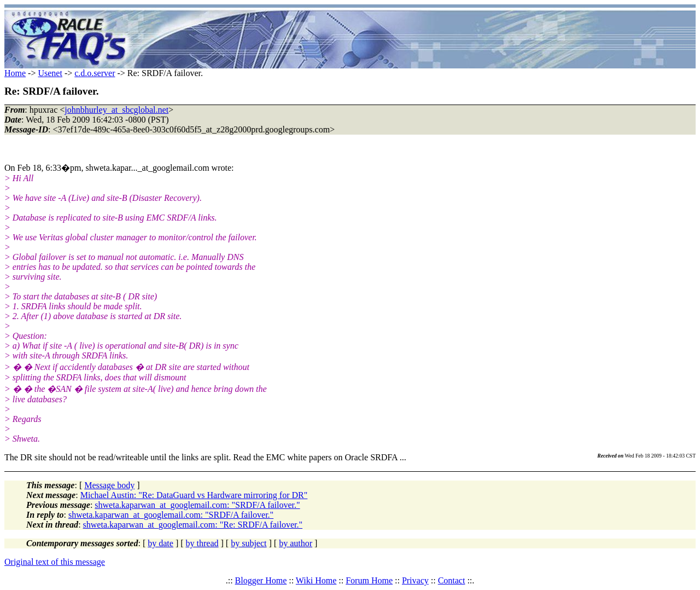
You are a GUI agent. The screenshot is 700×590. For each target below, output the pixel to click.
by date (161, 543)
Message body (109, 485)
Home (15, 73)
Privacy (415, 580)
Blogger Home (261, 580)
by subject (249, 543)
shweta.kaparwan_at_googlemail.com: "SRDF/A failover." (197, 505)
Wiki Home (316, 580)
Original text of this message (55, 562)
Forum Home (369, 580)
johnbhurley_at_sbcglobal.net (116, 110)
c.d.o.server (95, 73)
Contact (452, 580)
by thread (202, 543)
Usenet (50, 73)
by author (296, 543)
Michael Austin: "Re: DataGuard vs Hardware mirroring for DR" (194, 495)
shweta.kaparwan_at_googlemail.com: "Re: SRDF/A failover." (193, 525)
